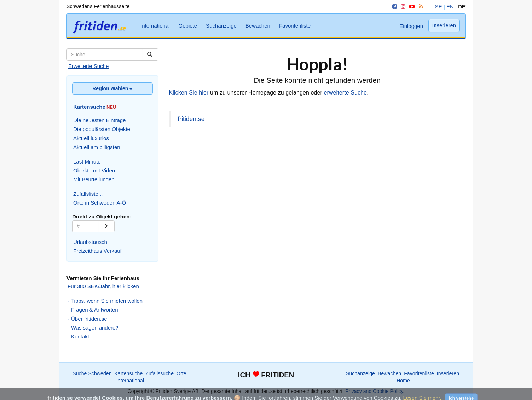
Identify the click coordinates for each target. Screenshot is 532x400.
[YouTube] (411, 7)
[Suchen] (151, 55)
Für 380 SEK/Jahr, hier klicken (103, 286)
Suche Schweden (92, 373)
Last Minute (87, 162)
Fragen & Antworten (95, 310)
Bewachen (258, 26)
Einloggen (411, 26)
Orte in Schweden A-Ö (100, 203)
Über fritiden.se (89, 319)
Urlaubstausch (90, 242)
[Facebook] (393, 7)
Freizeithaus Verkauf (97, 251)
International (155, 26)
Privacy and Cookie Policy (374, 391)
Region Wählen (112, 88)
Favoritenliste (295, 26)
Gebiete (188, 26)
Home (403, 381)
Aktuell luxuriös (91, 138)
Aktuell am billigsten (97, 147)
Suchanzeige (221, 26)
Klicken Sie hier (189, 93)
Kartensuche (129, 373)
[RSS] (420, 7)
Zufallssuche (160, 373)
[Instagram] (402, 7)
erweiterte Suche (345, 93)
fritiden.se (191, 119)
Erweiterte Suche (88, 66)
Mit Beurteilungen (94, 179)
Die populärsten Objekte (102, 129)
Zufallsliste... (88, 194)
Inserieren (444, 25)
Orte (181, 373)
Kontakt (80, 336)
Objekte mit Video (94, 170)
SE (439, 7)
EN (450, 7)
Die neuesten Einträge (99, 120)
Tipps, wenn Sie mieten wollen (107, 301)
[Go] (107, 226)
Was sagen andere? (95, 328)
